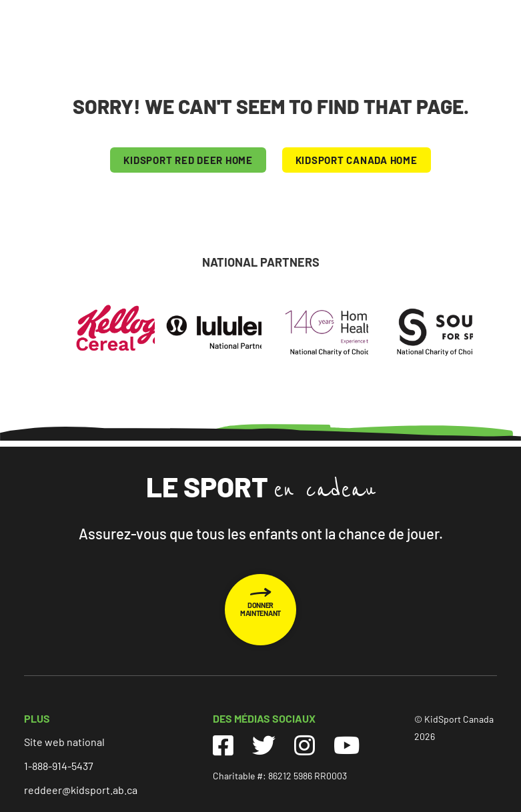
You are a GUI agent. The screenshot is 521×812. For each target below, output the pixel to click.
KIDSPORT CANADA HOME (357, 160)
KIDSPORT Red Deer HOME (188, 160)
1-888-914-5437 (59, 766)
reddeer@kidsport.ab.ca (81, 790)
